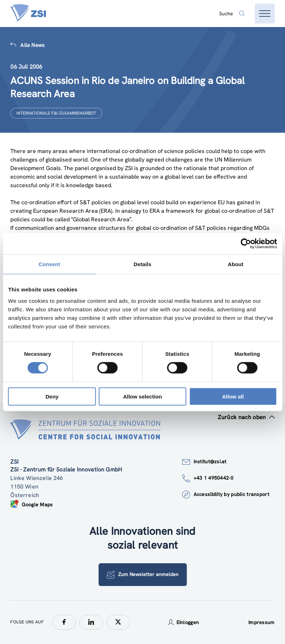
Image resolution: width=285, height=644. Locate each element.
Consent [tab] (49, 264)
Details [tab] (143, 264)
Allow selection (142, 396)
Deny (52, 396)
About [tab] (236, 264)
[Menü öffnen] (265, 14)
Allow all (233, 396)
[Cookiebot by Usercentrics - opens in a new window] (246, 244)
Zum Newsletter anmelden (143, 575)
